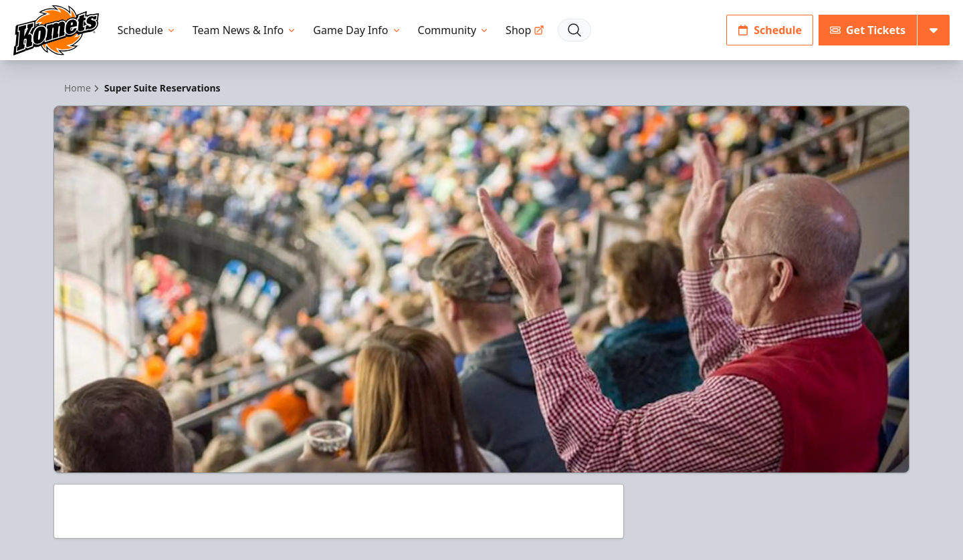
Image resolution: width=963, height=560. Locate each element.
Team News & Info (245, 30)
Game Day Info (357, 30)
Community (454, 30)
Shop (525, 30)
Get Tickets (868, 30)
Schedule (147, 30)
